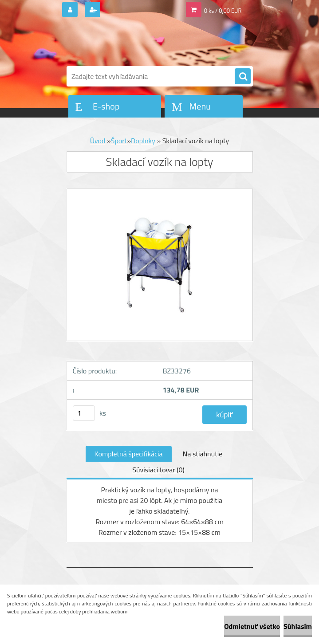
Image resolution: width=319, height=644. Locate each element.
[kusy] (84, 413)
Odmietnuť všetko (252, 626)
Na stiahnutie (203, 454)
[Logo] (128, 43)
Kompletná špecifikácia (129, 454)
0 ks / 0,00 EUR (223, 11)
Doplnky (143, 141)
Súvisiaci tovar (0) (158, 470)
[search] (243, 77)
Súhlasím (298, 626)
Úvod (98, 141)
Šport (119, 141)
